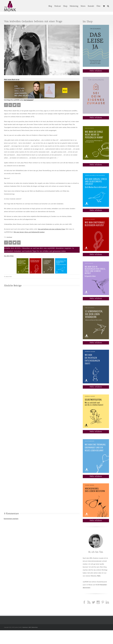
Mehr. (99, 576)
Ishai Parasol (9, 237)
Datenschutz (35, 627)
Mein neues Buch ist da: (12, 79)
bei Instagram (29, 100)
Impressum (25, 627)
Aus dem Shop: (9, 256)
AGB (30, 627)
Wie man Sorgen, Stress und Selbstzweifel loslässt (29, 232)
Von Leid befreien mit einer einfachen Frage (51, 229)
